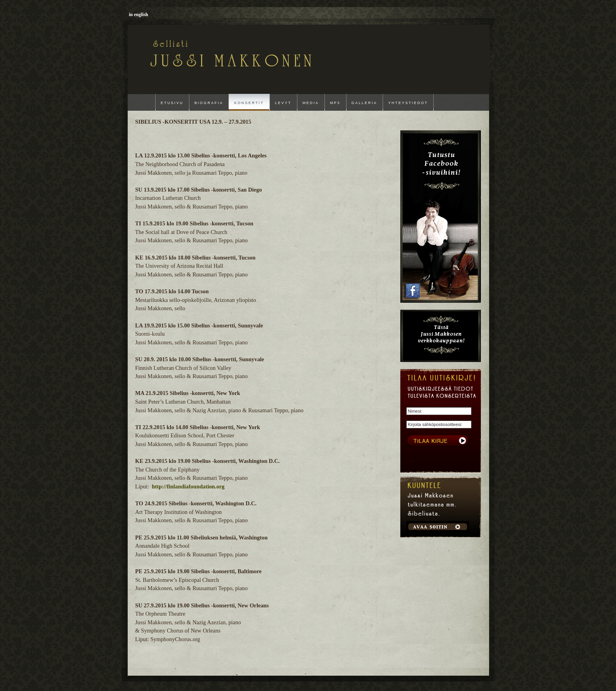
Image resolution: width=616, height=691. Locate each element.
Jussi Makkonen (184, 52)
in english (138, 15)
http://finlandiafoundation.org (188, 486)
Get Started (438, 527)
